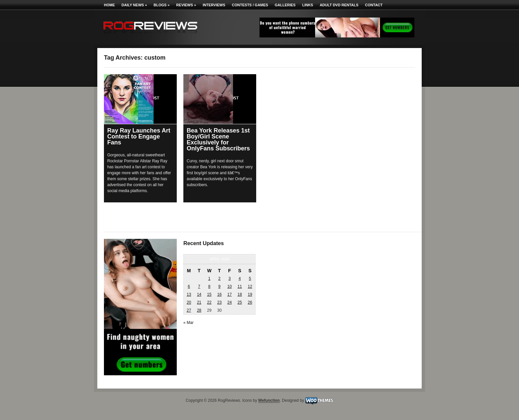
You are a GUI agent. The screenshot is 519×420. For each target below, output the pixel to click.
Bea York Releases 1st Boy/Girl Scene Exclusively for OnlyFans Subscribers (218, 139)
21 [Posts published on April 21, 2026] (199, 302)
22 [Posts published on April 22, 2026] (209, 302)
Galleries (285, 5)
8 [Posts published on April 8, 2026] (209, 287)
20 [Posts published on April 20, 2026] (189, 302)
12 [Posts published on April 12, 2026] (250, 287)
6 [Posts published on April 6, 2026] (189, 287)
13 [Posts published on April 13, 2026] (189, 294)
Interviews (214, 5)
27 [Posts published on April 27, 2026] (189, 310)
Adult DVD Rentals (339, 5)
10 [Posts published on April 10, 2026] (230, 287)
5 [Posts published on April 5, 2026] (250, 279)
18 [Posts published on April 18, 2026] (239, 294)
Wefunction (269, 401)
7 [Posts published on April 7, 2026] (199, 287)
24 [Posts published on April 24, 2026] (230, 302)
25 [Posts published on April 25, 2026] (239, 302)
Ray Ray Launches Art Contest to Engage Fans (139, 136)
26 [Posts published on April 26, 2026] (250, 302)
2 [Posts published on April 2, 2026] (220, 279)
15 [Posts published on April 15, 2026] (209, 294)
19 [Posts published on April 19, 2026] (250, 294)
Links (308, 5)
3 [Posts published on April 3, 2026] (230, 279)
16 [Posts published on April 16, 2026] (219, 294)
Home (109, 5)
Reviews (186, 5)
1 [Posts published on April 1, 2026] (209, 279)
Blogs (162, 5)
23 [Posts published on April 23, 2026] (219, 302)
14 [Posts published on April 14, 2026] (199, 294)
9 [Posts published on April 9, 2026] (220, 287)
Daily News (134, 5)
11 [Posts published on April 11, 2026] (239, 287)
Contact (374, 5)
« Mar (189, 323)
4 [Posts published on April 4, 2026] (240, 279)
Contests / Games (250, 5)
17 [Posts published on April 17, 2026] (230, 294)
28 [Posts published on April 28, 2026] (199, 310)
